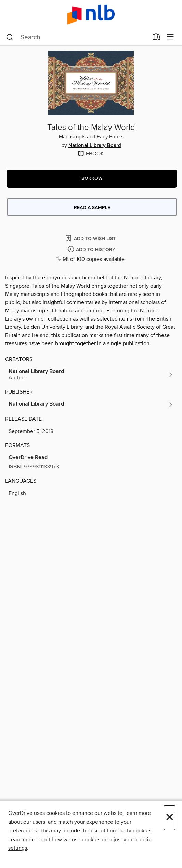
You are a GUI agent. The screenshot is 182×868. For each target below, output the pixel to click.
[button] (92, 179)
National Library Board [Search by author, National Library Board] (95, 146)
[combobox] (77, 37)
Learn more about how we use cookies (54, 840)
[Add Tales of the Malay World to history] (92, 250)
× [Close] (170, 818)
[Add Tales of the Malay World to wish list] (91, 238)
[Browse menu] (171, 37)
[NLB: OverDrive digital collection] (91, 15)
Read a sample (92, 208)
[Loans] (157, 38)
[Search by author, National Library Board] (91, 375)
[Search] (10, 37)
